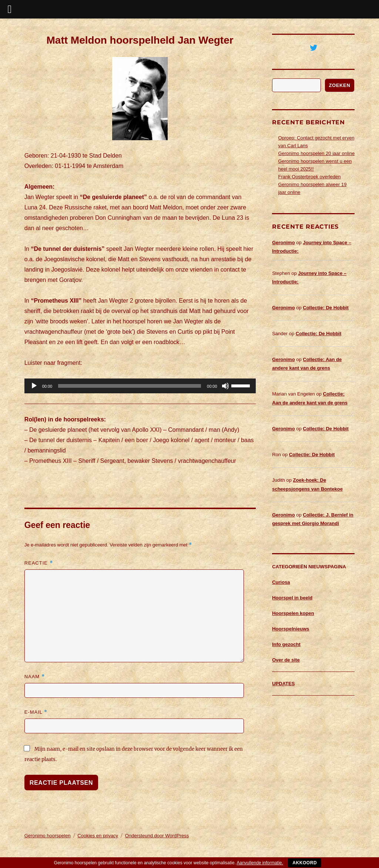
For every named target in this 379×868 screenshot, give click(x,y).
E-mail (36, 712)
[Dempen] (225, 386)
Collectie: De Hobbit (326, 308)
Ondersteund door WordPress (157, 836)
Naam (35, 677)
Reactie (39, 563)
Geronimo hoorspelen (48, 836)
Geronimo (283, 243)
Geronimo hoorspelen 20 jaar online (316, 153)
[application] (140, 386)
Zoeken (340, 85)
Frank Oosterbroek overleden (309, 177)
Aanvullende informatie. (260, 863)
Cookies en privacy (98, 836)
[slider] (130, 386)
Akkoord (305, 863)
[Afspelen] (34, 386)
